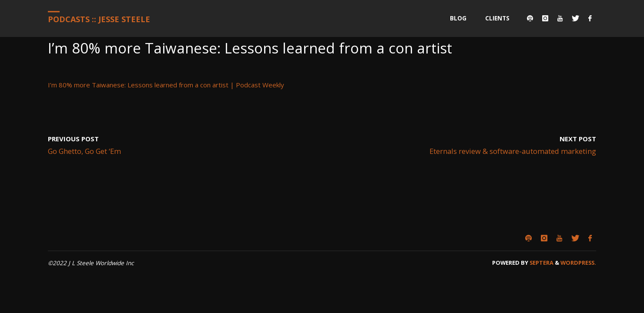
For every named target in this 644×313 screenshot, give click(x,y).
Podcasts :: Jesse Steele (99, 19)
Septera (541, 263)
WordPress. (578, 263)
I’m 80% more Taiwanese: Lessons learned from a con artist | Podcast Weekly (166, 85)
